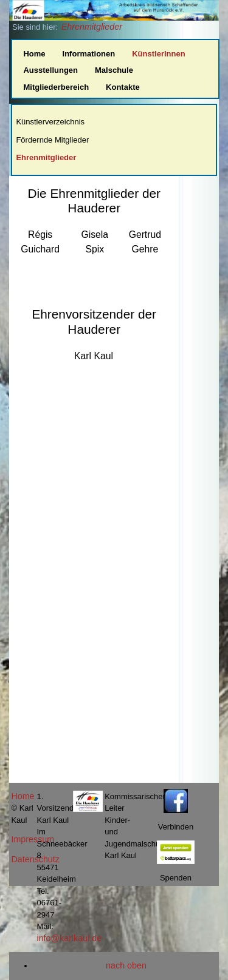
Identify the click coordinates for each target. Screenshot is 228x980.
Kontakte (123, 87)
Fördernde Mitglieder (52, 140)
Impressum (33, 839)
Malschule (114, 70)
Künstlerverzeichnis (50, 122)
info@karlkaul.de (69, 938)
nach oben (126, 965)
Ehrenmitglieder (92, 27)
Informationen (89, 54)
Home (34, 54)
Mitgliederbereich (56, 87)
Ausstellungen (50, 70)
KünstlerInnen (158, 54)
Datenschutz (35, 859)
